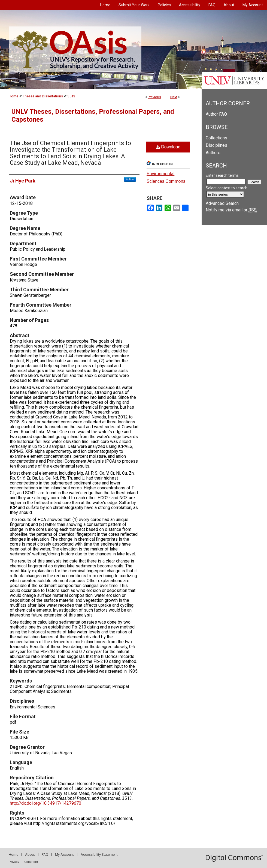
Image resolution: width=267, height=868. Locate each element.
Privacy (14, 862)
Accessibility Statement (99, 854)
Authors (213, 153)
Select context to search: (227, 188)
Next (174, 97)
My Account (64, 854)
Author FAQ (216, 114)
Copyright (31, 862)
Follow (130, 179)
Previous (154, 97)
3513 (71, 96)
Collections (216, 138)
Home (13, 96)
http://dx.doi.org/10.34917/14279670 (45, 803)
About (30, 854)
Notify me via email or (231, 210)
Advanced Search (222, 203)
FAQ (45, 854)
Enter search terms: (223, 175)
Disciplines (216, 145)
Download (168, 147)
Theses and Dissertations (43, 96)
